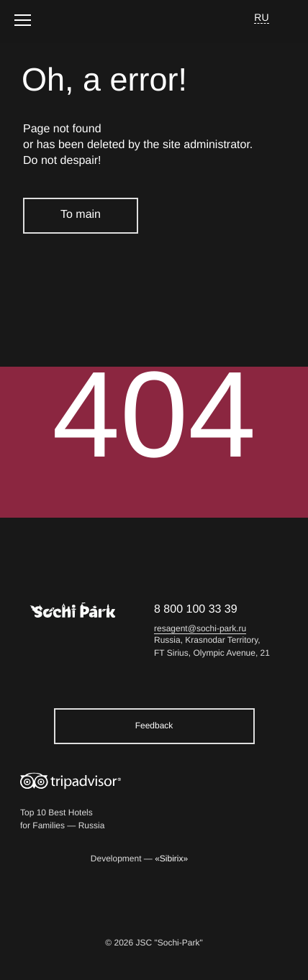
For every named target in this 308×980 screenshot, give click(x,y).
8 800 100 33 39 (196, 609)
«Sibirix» (171, 859)
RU (262, 17)
